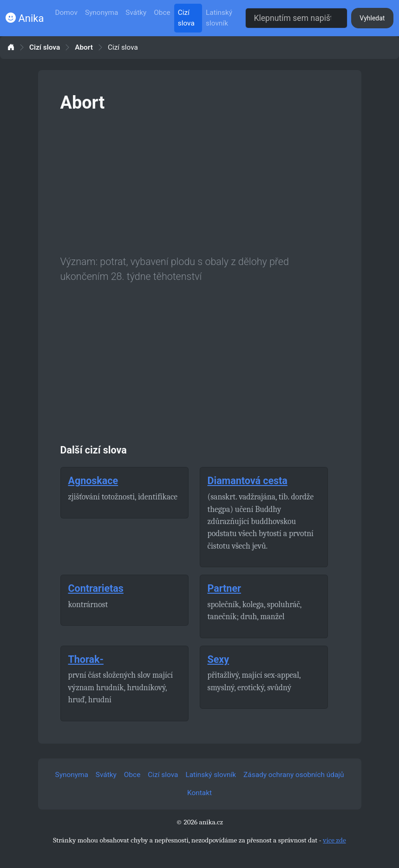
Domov (66, 13)
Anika (25, 18)
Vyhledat (372, 18)
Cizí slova (186, 18)
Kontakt (199, 793)
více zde (334, 840)
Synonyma (101, 13)
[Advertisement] (200, 182)
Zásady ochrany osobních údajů (294, 775)
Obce (162, 13)
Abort (84, 48)
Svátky (136, 13)
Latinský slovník (219, 18)
